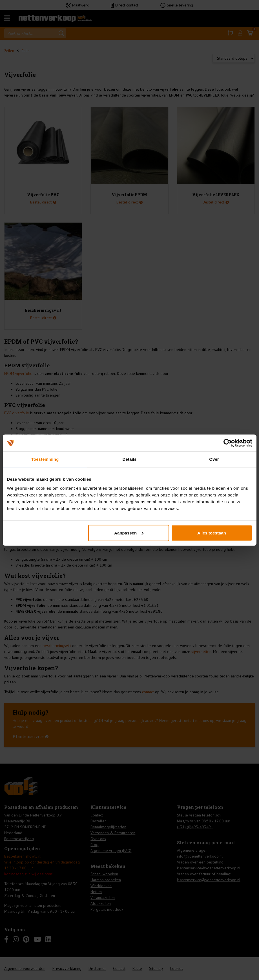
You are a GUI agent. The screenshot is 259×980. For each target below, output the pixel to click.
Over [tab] (214, 459)
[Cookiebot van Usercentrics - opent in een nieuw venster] (228, 443)
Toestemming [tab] (45, 459)
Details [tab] (130, 459)
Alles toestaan (212, 533)
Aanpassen (129, 533)
